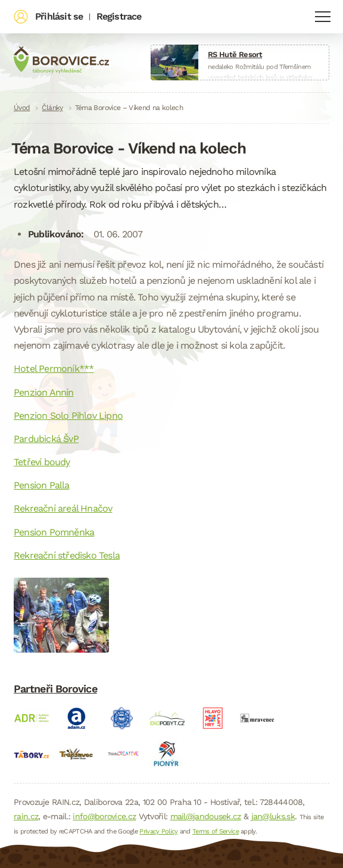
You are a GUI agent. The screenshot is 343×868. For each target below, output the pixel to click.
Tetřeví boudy (42, 462)
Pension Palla (42, 485)
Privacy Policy (158, 831)
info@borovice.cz (104, 816)
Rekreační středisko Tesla (67, 555)
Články (52, 108)
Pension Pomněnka (54, 532)
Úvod (22, 108)
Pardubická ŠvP (46, 439)
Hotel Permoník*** (54, 369)
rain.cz (26, 816)
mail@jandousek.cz (206, 816)
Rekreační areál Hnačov (63, 508)
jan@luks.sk (273, 816)
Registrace (119, 16)
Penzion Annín (44, 392)
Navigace (323, 17)
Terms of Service (216, 831)
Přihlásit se (59, 16)
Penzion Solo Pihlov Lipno (68, 416)
